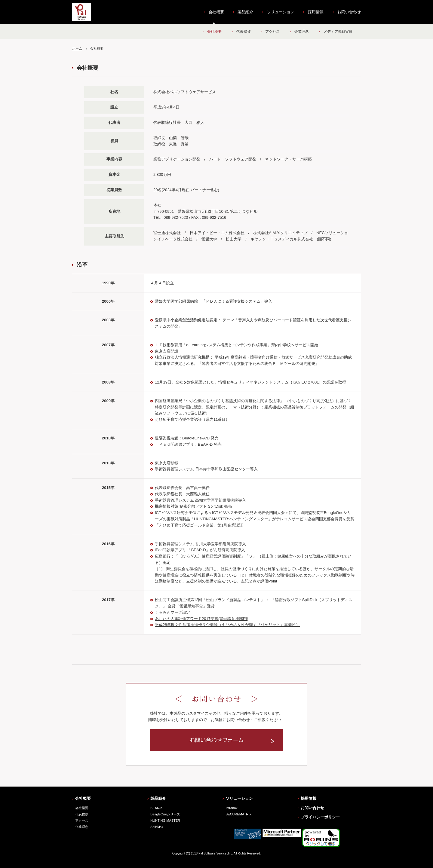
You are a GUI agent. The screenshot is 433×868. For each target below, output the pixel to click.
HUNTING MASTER (165, 821)
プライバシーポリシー (320, 817)
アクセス (272, 32)
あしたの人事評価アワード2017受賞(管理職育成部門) (202, 619)
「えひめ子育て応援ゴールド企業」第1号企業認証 (199, 525)
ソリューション (281, 12)
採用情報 (316, 12)
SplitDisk (157, 827)
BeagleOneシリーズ (165, 814)
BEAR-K (157, 808)
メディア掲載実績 (338, 32)
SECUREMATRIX (239, 814)
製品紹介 (245, 12)
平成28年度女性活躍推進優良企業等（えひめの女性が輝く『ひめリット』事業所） (227, 625)
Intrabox (232, 808)
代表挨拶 (244, 32)
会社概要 (216, 12)
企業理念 (302, 32)
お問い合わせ (349, 12)
